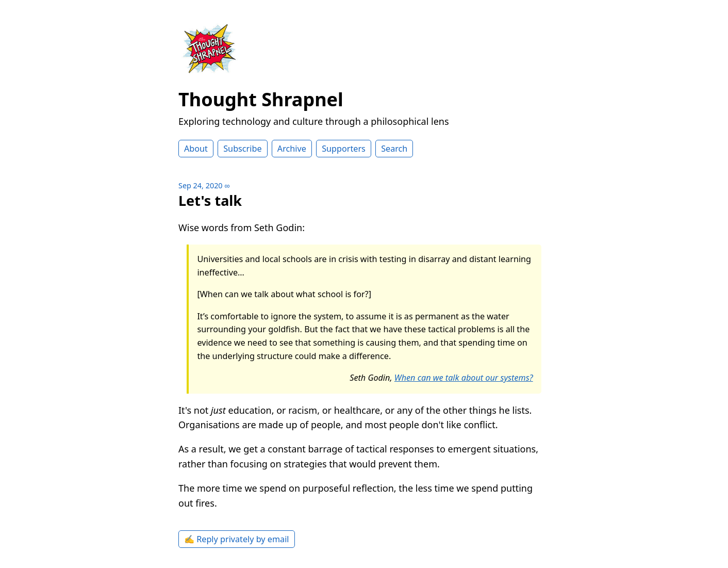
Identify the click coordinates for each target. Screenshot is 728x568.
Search (394, 149)
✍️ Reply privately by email (237, 539)
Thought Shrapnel (261, 99)
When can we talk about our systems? (464, 378)
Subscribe (242, 149)
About (196, 149)
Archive (292, 149)
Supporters (344, 149)
